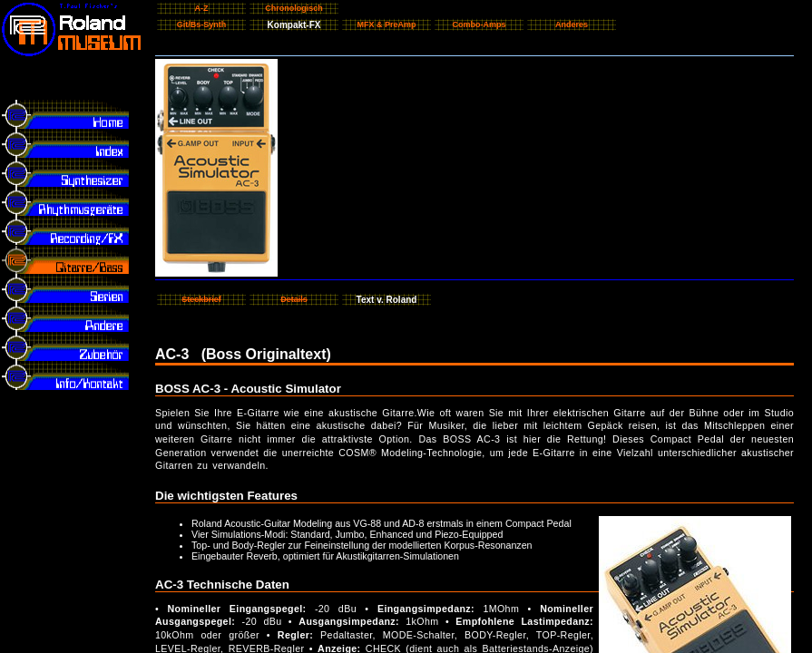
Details (294, 299)
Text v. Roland (387, 300)
